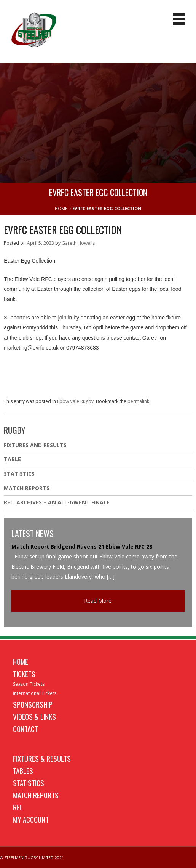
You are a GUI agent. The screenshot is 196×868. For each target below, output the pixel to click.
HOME (61, 208)
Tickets (24, 674)
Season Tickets (29, 684)
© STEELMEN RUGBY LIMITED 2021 (32, 858)
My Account (31, 819)
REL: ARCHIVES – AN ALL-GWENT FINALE (57, 502)
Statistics (19, 474)
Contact (25, 728)
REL (18, 807)
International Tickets (35, 693)
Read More (98, 601)
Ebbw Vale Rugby (75, 401)
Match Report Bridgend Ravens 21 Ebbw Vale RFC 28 (82, 546)
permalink (138, 401)
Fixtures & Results (42, 758)
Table (12, 459)
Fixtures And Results (35, 445)
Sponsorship (33, 704)
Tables (23, 770)
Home (21, 661)
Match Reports (27, 488)
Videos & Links (34, 716)
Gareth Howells (78, 243)
